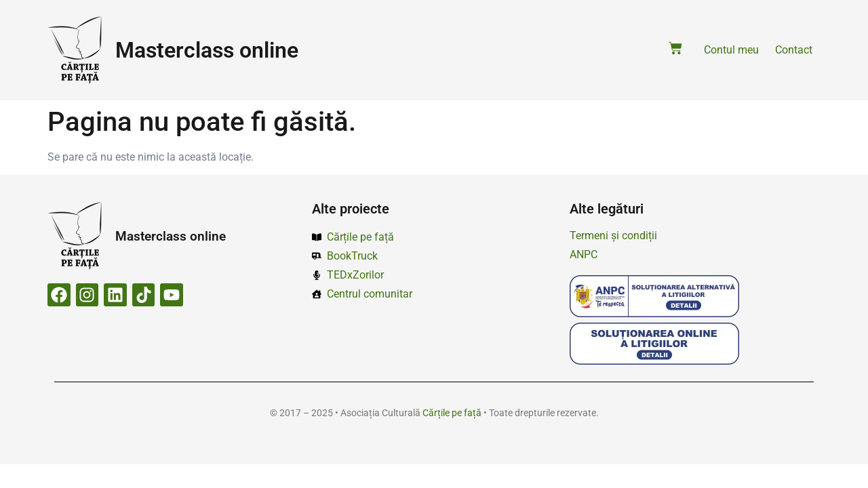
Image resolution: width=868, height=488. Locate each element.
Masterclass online (207, 50)
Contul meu (731, 50)
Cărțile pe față (452, 413)
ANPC (584, 255)
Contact (794, 50)
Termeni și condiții (613, 236)
